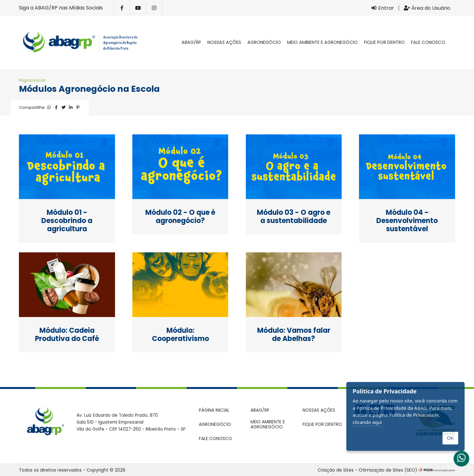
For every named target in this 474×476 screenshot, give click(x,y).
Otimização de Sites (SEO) (388, 470)
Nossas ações (224, 42)
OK (450, 438)
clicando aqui (367, 422)
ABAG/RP (191, 42)
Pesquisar (455, 42)
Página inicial (172, 42)
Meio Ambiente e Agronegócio (322, 42)
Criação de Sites (336, 470)
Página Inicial (32, 80)
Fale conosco (428, 42)
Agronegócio (264, 42)
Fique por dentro (384, 42)
